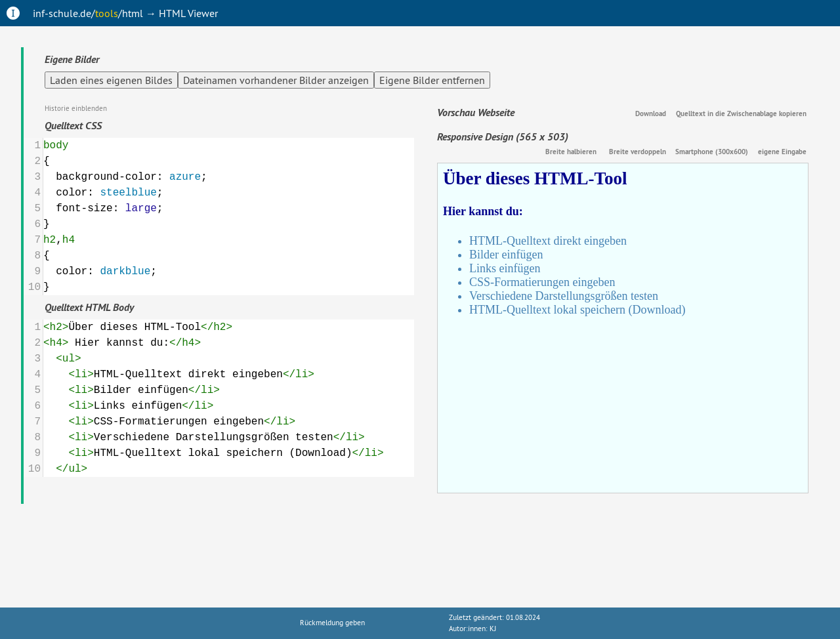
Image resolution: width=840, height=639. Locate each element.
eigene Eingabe (782, 152)
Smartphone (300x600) (712, 152)
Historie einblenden (76, 108)
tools (107, 13)
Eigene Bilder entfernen (432, 80)
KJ (493, 629)
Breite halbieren (571, 152)
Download (651, 113)
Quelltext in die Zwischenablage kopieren (741, 113)
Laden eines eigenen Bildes (111, 80)
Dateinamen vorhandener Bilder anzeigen (276, 80)
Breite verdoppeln (638, 152)
